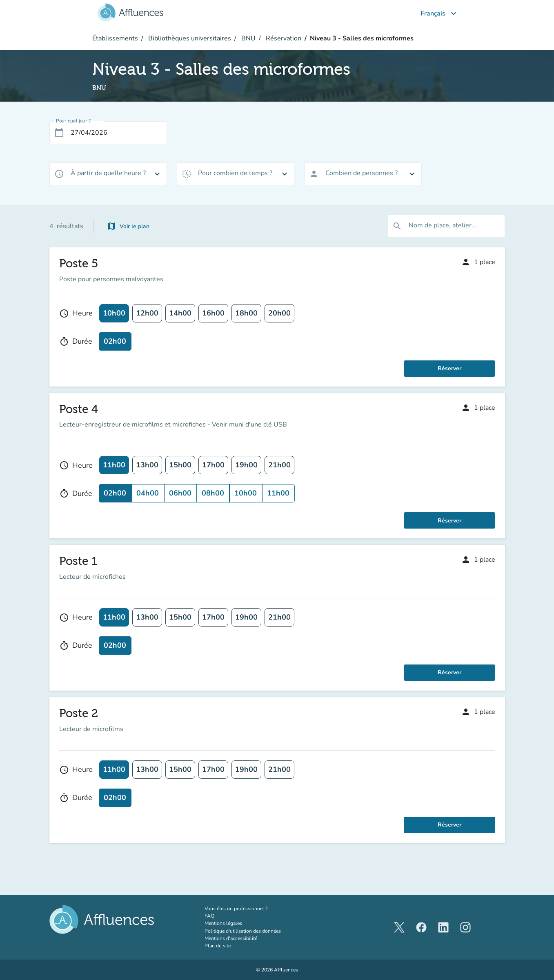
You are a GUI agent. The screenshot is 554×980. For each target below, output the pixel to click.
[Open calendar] (59, 133)
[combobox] (108, 174)
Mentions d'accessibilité (231, 938)
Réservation (283, 38)
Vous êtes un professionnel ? (253, 908)
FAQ (209, 916)
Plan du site (218, 946)
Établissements (115, 38)
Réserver (449, 368)
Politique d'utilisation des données (243, 931)
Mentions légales (223, 923)
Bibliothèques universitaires (189, 38)
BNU (248, 38)
